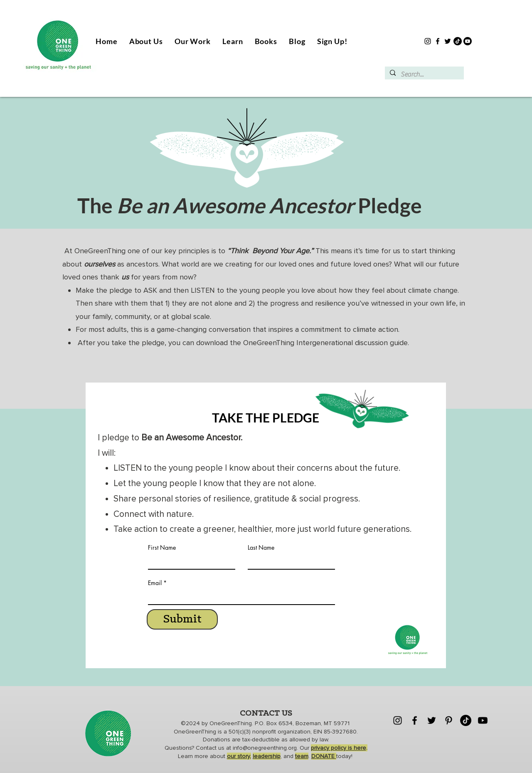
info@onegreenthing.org (265, 748)
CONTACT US (266, 714)
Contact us (211, 748)
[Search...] (424, 74)
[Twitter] (448, 41)
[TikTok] (458, 41)
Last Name (261, 548)
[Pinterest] (449, 720)
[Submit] (182, 619)
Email (155, 583)
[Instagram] (428, 41)
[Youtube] (468, 41)
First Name (162, 548)
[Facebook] (438, 41)
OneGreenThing (231, 723)
